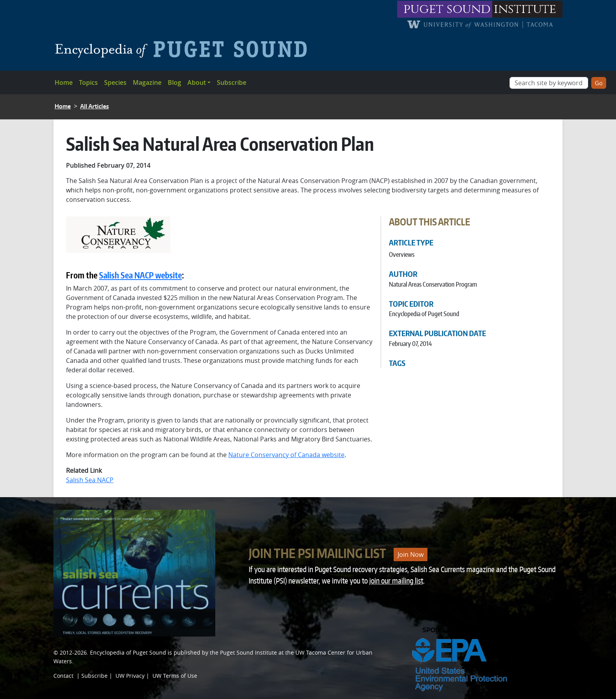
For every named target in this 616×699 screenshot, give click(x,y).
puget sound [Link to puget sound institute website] (447, 9)
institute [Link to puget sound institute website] (525, 9)
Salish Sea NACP (90, 480)
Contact (63, 676)
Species (115, 82)
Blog (174, 82)
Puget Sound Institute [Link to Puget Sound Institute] (248, 652)
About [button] (197, 82)
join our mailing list (396, 581)
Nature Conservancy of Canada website (286, 455)
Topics (88, 82)
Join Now (411, 554)
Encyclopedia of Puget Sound (128, 652)
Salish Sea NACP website (140, 275)
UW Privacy (130, 676)
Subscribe (232, 82)
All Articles (94, 106)
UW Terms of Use (175, 676)
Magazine (147, 82)
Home (64, 82)
